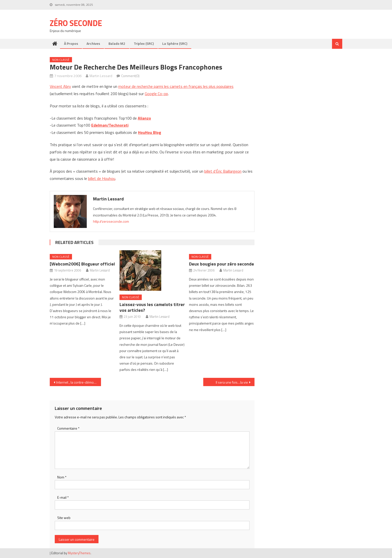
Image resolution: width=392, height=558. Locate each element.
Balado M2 (117, 43)
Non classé (61, 60)
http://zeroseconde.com (111, 221)
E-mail (63, 497)
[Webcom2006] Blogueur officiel (82, 264)
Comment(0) (130, 76)
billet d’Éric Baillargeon (223, 171)
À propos (71, 43)
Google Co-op (156, 94)
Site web (64, 518)
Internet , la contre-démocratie (79, 382)
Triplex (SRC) (144, 43)
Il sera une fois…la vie (232, 382)
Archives (93, 43)
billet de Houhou (102, 178)
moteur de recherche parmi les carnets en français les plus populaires (176, 86)
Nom (62, 477)
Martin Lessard (101, 76)
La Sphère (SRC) (175, 43)
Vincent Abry (60, 86)
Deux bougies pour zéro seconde (221, 264)
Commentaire (68, 428)
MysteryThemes (79, 553)
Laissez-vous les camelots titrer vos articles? (152, 307)
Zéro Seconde (76, 23)
